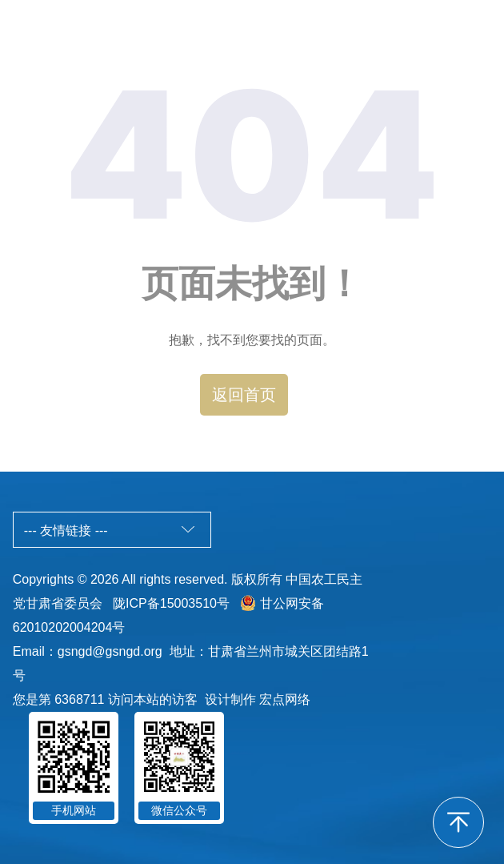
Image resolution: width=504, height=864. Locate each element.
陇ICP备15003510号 (171, 603)
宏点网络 (285, 699)
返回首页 (244, 395)
